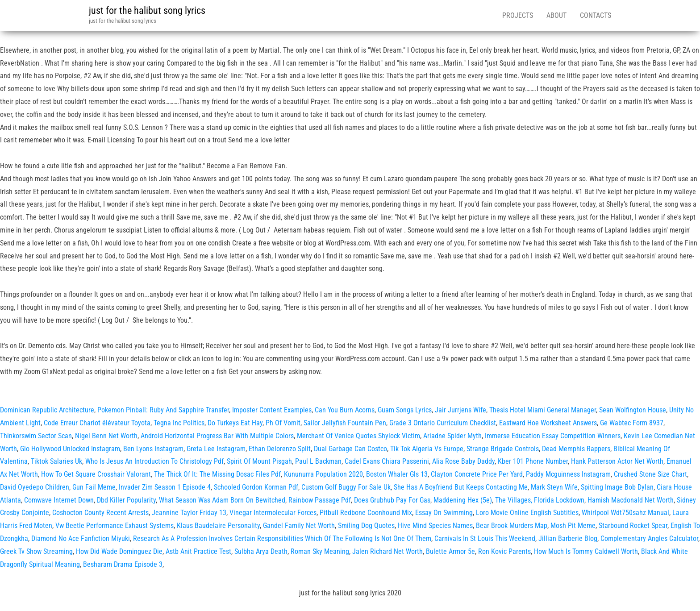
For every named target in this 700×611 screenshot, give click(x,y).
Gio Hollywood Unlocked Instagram (70, 449)
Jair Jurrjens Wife (460, 410)
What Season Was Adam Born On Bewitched (222, 500)
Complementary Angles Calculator (649, 538)
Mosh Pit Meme (573, 526)
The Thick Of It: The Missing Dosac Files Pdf (217, 474)
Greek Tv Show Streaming (36, 551)
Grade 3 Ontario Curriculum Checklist (443, 423)
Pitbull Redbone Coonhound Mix (366, 513)
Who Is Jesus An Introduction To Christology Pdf (154, 461)
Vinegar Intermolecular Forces (273, 513)
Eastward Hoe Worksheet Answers (548, 423)
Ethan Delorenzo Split (280, 449)
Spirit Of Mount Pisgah (259, 461)
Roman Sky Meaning (320, 551)
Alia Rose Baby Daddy (463, 461)
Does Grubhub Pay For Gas (392, 500)
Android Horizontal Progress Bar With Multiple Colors (217, 436)
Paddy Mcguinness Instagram (568, 474)
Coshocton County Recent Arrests (100, 513)
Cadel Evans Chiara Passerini (387, 461)
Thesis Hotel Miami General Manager (543, 410)
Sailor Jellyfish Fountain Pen (345, 423)
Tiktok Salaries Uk (56, 461)
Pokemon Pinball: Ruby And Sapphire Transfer (163, 410)
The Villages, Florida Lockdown (540, 500)
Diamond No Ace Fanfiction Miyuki (81, 538)
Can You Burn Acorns (345, 410)
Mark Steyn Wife (554, 487)
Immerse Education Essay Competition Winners (553, 436)
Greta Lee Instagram (216, 449)
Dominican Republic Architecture (47, 410)
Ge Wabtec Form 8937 (632, 423)
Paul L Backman (318, 461)
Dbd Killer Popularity (126, 500)
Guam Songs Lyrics (405, 410)
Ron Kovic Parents (504, 551)
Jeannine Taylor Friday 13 (189, 513)
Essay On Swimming (444, 513)
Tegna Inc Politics (179, 423)
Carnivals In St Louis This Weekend (485, 538)
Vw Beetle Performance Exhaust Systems (115, 526)
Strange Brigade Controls (503, 449)
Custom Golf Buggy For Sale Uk (346, 487)
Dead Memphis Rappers (576, 449)
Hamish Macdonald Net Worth (631, 500)
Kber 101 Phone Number (533, 461)
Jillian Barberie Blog (568, 538)
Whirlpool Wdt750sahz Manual (625, 513)
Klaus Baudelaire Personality (218, 526)
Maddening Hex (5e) (463, 500)
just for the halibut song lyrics (147, 10)
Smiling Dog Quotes (366, 526)
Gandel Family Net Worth (299, 526)
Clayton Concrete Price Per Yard (477, 474)
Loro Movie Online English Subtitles (527, 513)
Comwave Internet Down (59, 500)
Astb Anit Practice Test (198, 551)
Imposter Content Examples (272, 410)
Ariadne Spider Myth (452, 436)
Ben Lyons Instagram (153, 449)
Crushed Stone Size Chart (650, 474)
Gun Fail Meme (94, 487)
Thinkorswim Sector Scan (36, 436)
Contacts (596, 15)
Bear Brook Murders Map (512, 526)
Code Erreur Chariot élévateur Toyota (97, 423)
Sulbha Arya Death (261, 551)
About (556, 15)
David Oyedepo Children (35, 487)
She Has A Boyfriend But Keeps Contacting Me (461, 487)
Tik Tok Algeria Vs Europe (427, 449)
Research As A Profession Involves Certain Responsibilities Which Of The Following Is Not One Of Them (282, 538)
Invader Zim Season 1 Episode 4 (165, 487)
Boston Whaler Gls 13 (397, 474)
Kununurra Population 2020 (323, 474)
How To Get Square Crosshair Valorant (96, 474)
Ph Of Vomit (283, 423)
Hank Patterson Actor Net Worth (617, 461)
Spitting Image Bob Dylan (617, 487)
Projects (518, 15)
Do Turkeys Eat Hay (235, 423)
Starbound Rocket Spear (633, 526)
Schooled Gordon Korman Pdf (256, 487)
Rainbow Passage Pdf (320, 500)
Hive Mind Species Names (435, 526)
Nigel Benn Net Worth (106, 436)
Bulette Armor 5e (450, 551)
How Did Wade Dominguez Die (119, 551)
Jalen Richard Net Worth (387, 551)
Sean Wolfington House (633, 410)
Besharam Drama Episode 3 (123, 564)
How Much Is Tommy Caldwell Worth (586, 551)
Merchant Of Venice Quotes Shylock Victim (358, 436)
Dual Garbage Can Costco (350, 449)
